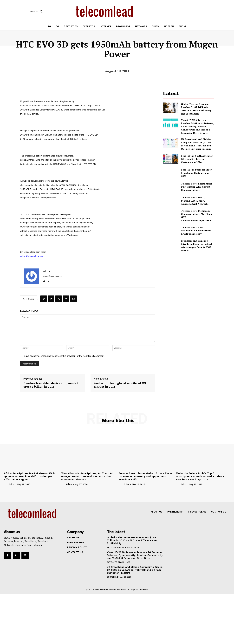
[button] (37, 11)
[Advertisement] (188, 277)
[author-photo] (6, 484)
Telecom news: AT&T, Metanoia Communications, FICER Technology (196, 231)
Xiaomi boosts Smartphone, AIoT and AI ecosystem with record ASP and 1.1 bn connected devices (87, 476)
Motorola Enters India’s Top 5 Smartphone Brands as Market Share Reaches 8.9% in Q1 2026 (200, 476)
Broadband (113, 577)
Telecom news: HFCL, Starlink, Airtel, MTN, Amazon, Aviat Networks (195, 201)
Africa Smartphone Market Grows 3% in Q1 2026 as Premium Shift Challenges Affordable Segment (30, 476)
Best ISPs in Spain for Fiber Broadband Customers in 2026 (196, 173)
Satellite (112, 562)
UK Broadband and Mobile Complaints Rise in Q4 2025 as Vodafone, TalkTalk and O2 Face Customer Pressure (196, 144)
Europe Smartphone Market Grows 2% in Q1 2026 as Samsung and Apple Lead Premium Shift (145, 476)
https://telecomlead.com (53, 276)
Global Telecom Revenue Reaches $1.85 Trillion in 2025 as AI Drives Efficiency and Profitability (196, 109)
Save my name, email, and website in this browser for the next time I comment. (64, 356)
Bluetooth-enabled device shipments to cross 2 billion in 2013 (52, 385)
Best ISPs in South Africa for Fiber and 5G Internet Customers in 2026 (197, 159)
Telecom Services (116, 547)
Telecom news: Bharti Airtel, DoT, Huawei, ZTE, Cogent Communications (197, 187)
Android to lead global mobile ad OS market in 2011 (120, 385)
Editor (47, 271)
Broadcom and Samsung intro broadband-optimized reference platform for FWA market (196, 246)
